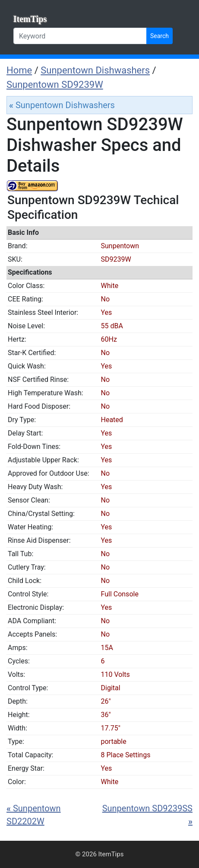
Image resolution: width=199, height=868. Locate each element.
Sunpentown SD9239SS (147, 815)
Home (19, 70)
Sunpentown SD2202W (34, 815)
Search (160, 36)
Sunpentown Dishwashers (95, 70)
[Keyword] (80, 36)
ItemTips (30, 19)
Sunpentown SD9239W (55, 85)
